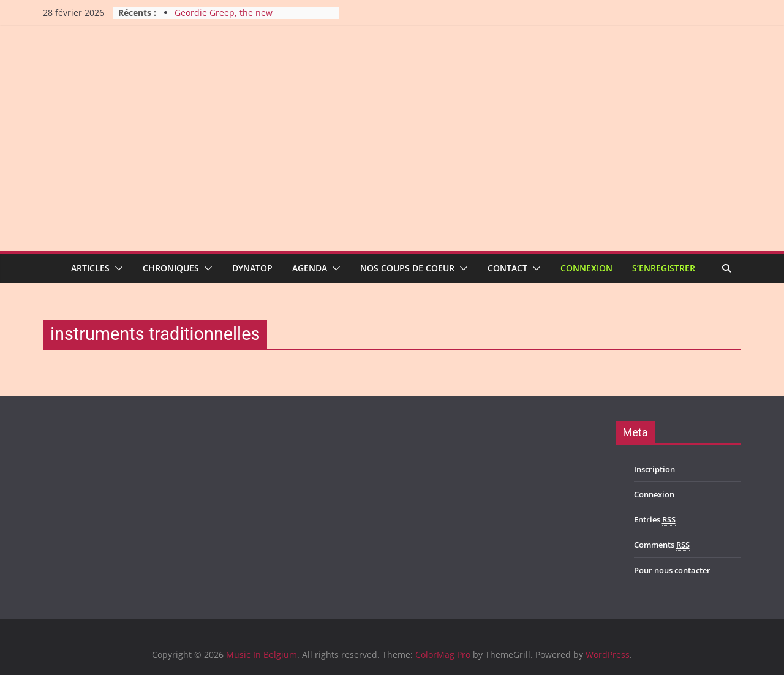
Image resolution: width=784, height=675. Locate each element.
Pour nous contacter (672, 570)
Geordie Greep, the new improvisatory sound (224, 19)
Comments (662, 545)
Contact (507, 268)
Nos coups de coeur (407, 268)
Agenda (310, 268)
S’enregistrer (664, 268)
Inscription (654, 469)
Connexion (586, 268)
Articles (90, 268)
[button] (116, 268)
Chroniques (171, 268)
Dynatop (252, 268)
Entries (655, 520)
